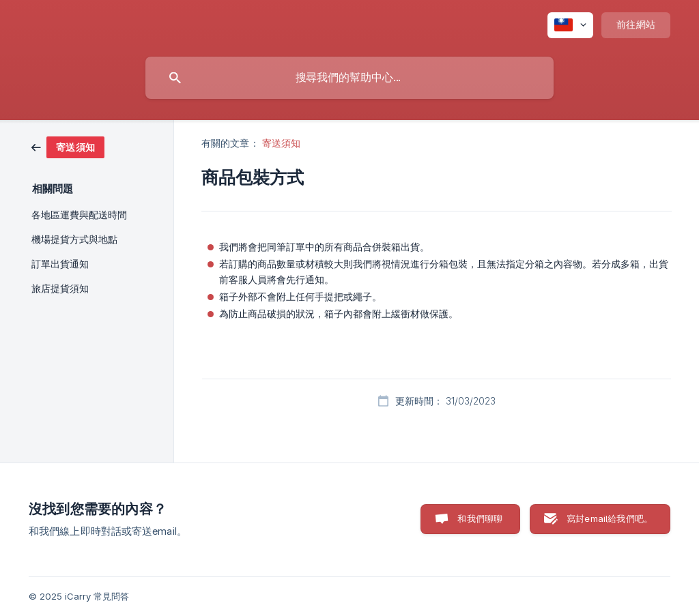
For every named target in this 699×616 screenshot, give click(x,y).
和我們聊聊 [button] (480, 518)
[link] (68, 146)
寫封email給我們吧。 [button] (610, 518)
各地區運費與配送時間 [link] (79, 215)
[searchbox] (349, 78)
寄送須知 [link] (281, 143)
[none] (570, 25)
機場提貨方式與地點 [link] (74, 239)
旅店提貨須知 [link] (60, 289)
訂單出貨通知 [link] (60, 264)
